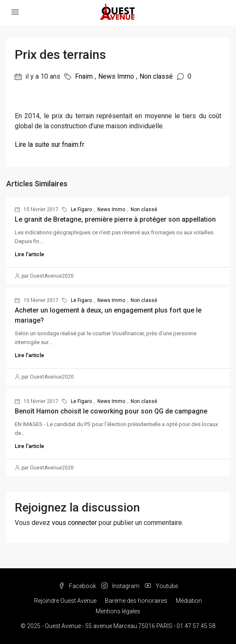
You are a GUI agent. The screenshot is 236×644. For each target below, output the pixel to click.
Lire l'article (29, 254)
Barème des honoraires (136, 601)
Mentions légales (118, 611)
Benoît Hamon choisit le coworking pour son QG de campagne (111, 411)
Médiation (189, 601)
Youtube (161, 586)
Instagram (121, 586)
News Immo (116, 76)
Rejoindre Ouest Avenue (65, 601)
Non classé (156, 76)
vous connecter (74, 523)
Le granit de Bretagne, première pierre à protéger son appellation (115, 219)
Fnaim (84, 76)
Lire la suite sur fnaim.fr (50, 144)
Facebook (77, 586)
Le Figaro (81, 209)
